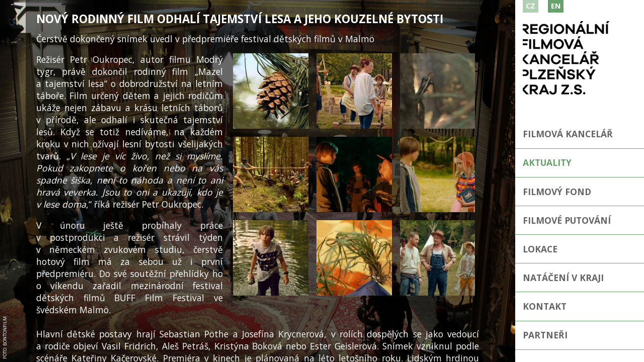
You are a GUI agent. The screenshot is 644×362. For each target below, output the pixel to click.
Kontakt (545, 307)
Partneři (545, 336)
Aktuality (548, 163)
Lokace (540, 249)
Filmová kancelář (568, 134)
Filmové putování (567, 220)
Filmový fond (557, 192)
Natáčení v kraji (563, 278)
